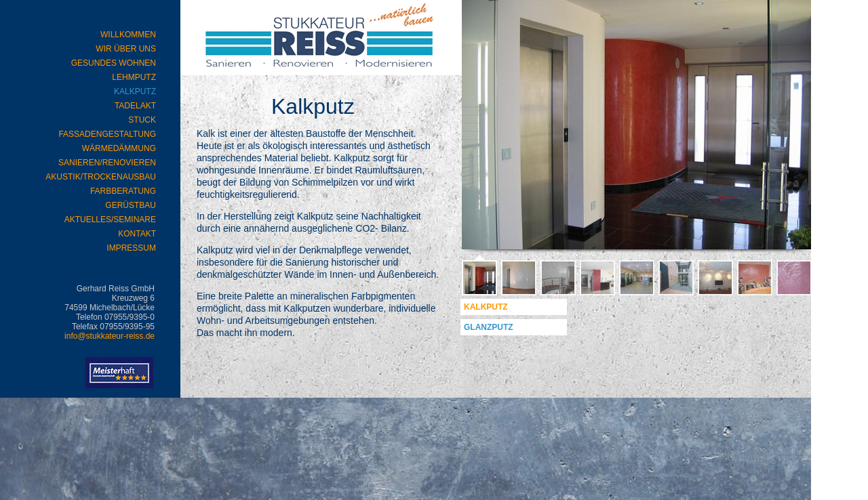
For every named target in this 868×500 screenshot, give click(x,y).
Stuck (142, 120)
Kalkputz (486, 307)
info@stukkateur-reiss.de (110, 336)
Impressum (131, 248)
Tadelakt (135, 106)
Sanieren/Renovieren (107, 163)
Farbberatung (123, 191)
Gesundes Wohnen (114, 63)
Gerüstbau (131, 205)
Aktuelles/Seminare (110, 220)
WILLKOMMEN (128, 35)
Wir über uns (126, 49)
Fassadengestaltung (107, 134)
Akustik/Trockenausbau (101, 177)
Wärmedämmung (119, 148)
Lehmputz (134, 77)
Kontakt (137, 234)
